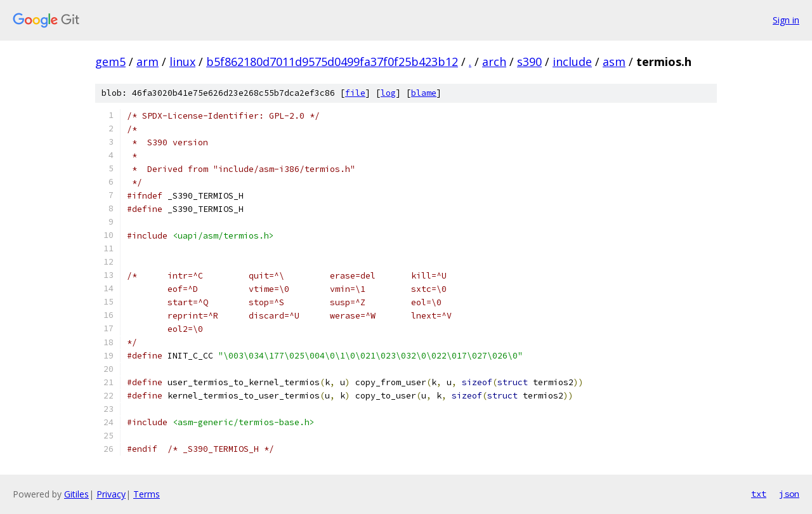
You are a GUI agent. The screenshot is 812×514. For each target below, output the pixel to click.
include (572, 62)
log (388, 93)
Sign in (786, 20)
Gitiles (76, 494)
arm (147, 62)
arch (494, 62)
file (355, 93)
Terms (147, 494)
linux (182, 62)
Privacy (111, 494)
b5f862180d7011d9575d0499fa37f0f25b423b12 (332, 62)
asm (614, 62)
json (789, 494)
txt (759, 494)
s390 (529, 62)
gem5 (110, 62)
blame (424, 93)
